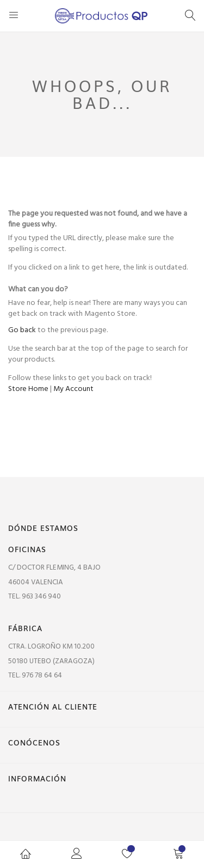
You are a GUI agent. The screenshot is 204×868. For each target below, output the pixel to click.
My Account (73, 389)
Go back (22, 330)
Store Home (28, 389)
